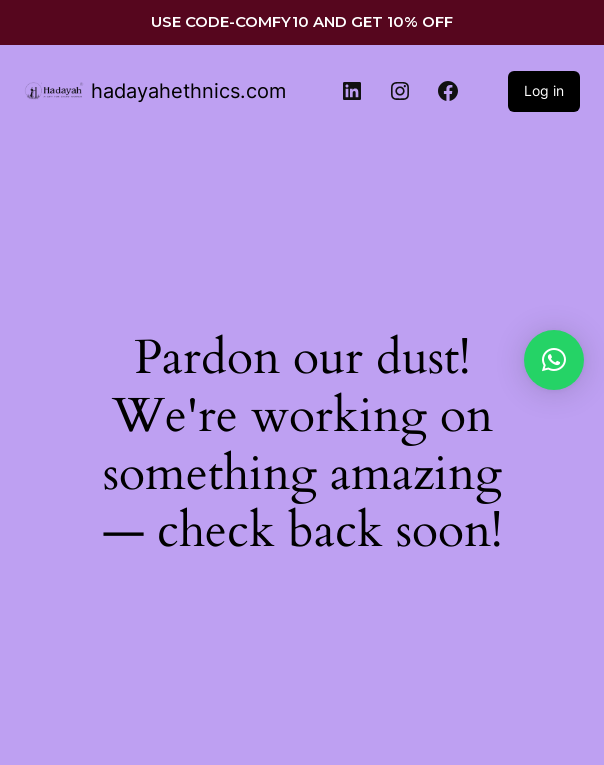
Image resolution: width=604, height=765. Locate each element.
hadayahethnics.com (188, 91)
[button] (554, 360)
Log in (544, 90)
